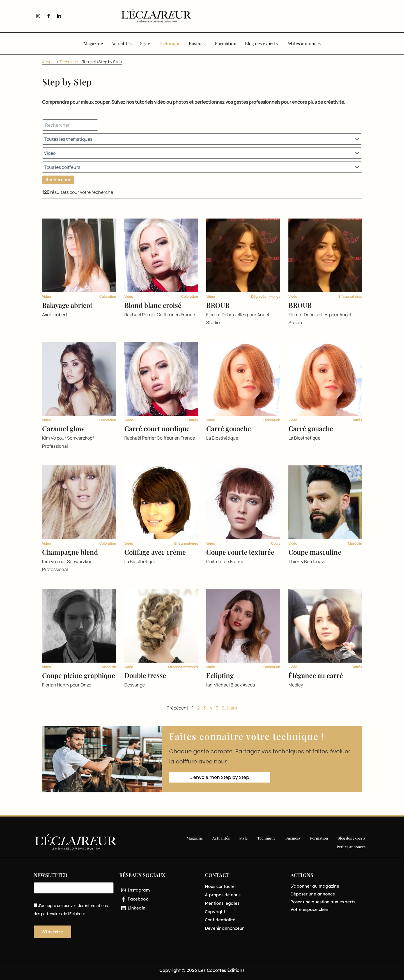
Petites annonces (352, 842)
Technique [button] (169, 43)
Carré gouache (229, 428)
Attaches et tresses (183, 667)
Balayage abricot (67, 305)
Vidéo (46, 296)
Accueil (49, 62)
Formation (282, 842)
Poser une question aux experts (324, 902)
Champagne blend (70, 552)
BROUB (218, 305)
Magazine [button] (93, 43)
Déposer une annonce (314, 894)
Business (257, 842)
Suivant (230, 708)
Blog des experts (314, 842)
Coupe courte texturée (240, 552)
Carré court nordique (157, 428)
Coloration (108, 296)
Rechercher (58, 179)
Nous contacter (222, 886)
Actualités (188, 842)
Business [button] (198, 43)
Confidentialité (221, 921)
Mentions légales (223, 904)
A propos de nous (224, 895)
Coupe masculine (315, 552)
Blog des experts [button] (261, 43)
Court (276, 543)
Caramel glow (63, 428)
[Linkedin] (159, 909)
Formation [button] (226, 43)
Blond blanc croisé (153, 305)
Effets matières (350, 296)
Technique (69, 62)
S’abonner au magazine (316, 886)
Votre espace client (311, 911)
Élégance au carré (316, 675)
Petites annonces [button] (303, 43)
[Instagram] (159, 890)
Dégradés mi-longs (266, 296)
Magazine (163, 842)
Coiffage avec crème (155, 552)
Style (210, 842)
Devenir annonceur (225, 929)
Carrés (193, 420)
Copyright (215, 912)
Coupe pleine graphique (79, 675)
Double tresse (145, 675)
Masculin (355, 543)
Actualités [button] (121, 43)
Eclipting (220, 675)
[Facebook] (159, 900)
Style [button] (145, 43)
